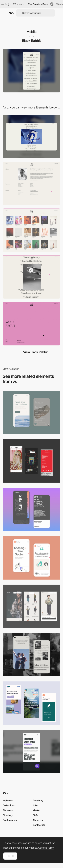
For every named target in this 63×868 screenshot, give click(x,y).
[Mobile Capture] (32, 509)
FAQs (36, 815)
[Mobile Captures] (32, 412)
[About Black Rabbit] (32, 183)
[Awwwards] (12, 13)
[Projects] (32, 230)
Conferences (10, 820)
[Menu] (32, 324)
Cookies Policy (46, 848)
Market (37, 810)
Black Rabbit (32, 41)
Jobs (35, 805)
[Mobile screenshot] (32, 655)
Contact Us (39, 825)
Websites (8, 800)
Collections (9, 805)
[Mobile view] (32, 461)
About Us (38, 820)
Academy (38, 800)
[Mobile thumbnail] (32, 703)
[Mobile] (32, 752)
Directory (8, 815)
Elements (8, 810)
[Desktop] (32, 137)
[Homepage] (32, 277)
